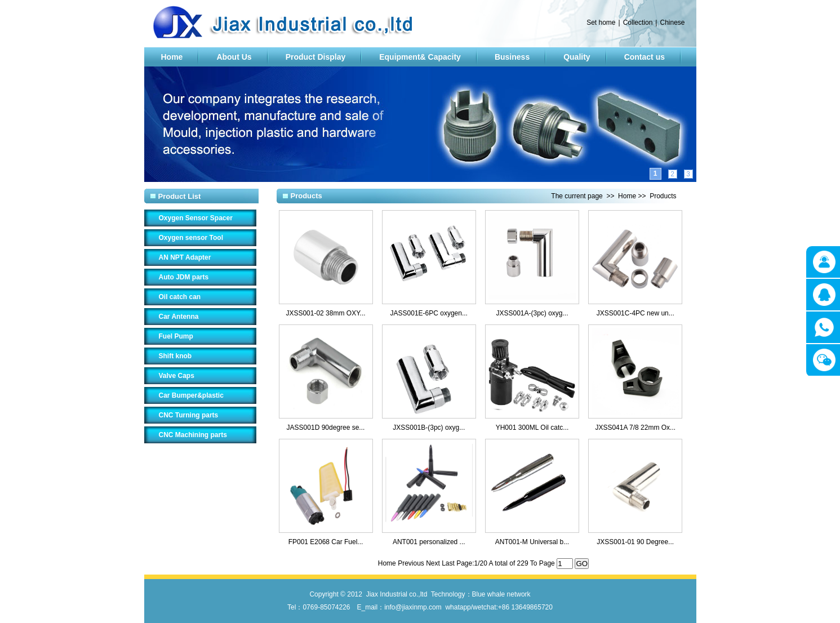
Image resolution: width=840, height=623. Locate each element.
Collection (638, 23)
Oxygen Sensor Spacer (196, 218)
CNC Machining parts (193, 435)
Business (512, 57)
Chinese (672, 23)
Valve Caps (177, 376)
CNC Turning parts (189, 415)
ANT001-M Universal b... (532, 542)
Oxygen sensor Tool (191, 238)
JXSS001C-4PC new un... (635, 313)
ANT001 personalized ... (429, 542)
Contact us (645, 57)
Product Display (316, 57)
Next (434, 563)
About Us (234, 57)
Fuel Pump (176, 336)
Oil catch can (180, 297)
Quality (577, 57)
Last (449, 563)
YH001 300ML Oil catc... (532, 428)
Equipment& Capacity (420, 57)
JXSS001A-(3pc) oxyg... (532, 313)
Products (663, 196)
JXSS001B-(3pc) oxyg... (429, 428)
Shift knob (175, 356)
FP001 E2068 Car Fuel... (326, 542)
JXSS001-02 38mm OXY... (325, 313)
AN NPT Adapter (185, 257)
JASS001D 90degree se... (326, 428)
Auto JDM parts (184, 277)
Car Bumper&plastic (191, 395)
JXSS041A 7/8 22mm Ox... (635, 428)
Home (172, 57)
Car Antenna (179, 317)
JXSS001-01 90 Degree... (635, 542)
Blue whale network (501, 594)
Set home (601, 23)
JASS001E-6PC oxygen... (429, 313)
